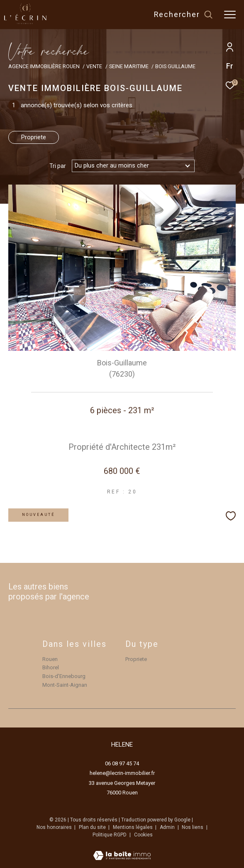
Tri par (58, 166)
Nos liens (193, 827)
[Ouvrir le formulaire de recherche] (183, 15)
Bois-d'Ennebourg (64, 676)
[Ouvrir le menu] (230, 15)
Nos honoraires (55, 827)
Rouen (50, 659)
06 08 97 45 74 (122, 763)
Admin (168, 827)
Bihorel (51, 667)
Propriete (34, 137)
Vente (94, 66)
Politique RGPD (110, 835)
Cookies (143, 835)
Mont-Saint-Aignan (65, 685)
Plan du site (93, 827)
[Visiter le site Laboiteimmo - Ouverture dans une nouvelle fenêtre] (122, 850)
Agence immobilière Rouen (44, 66)
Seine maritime (129, 66)
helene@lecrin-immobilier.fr (122, 773)
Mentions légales (133, 827)
